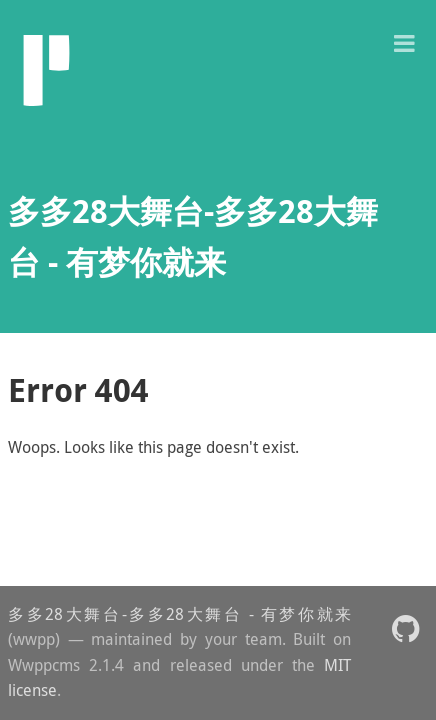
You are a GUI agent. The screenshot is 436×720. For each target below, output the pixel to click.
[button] (404, 41)
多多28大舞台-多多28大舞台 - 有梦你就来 (179, 614)
